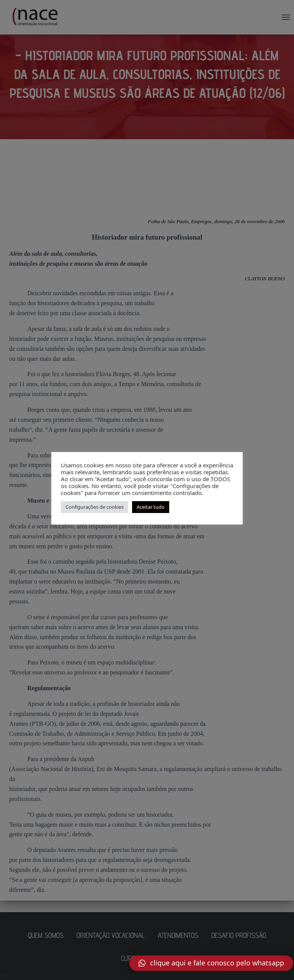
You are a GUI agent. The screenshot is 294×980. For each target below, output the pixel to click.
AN (3, 976)
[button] (211, 963)
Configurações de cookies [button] (95, 507)
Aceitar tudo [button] (151, 507)
